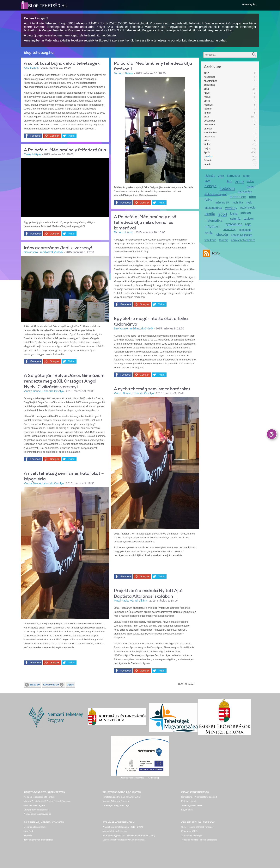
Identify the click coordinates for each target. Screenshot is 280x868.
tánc (253, 197)
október (208, 129)
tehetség (222, 235)
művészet (212, 227)
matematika (213, 221)
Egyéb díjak (187, 810)
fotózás (246, 213)
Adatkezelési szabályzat (132, 778)
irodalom (227, 188)
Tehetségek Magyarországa (116, 805)
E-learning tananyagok (35, 827)
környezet (234, 176)
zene (240, 182)
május (207, 97)
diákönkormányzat (216, 194)
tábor (208, 181)
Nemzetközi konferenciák (115, 831)
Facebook (35, 136)
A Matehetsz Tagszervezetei (37, 814)
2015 (206, 117)
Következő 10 (53, 685)
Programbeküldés (190, 831)
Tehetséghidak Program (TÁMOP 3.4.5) (122, 797)
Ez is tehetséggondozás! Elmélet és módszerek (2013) (129, 835)
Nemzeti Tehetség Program (116, 801)
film (230, 181)
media (210, 214)
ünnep (251, 186)
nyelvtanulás (234, 224)
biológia (210, 186)
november (209, 77)
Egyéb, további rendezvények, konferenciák (124, 840)
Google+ (54, 136)
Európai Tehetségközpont (36, 810)
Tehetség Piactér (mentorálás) (38, 840)
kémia (208, 232)
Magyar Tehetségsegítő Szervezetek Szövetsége (47, 801)
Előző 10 (32, 685)
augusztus (210, 85)
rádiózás (210, 176)
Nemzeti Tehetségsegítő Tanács (39, 797)
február (208, 109)
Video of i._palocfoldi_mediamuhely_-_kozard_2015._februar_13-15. (65, 187)
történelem (238, 197)
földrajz (224, 240)
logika (234, 214)
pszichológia (248, 208)
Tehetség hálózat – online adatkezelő (199, 840)
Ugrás (70, 685)
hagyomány (245, 191)
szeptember (210, 81)
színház (235, 219)
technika (238, 203)
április (207, 101)
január (207, 113)
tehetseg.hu (249, 4)
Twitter (71, 136)
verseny (231, 208)
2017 (206, 73)
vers (221, 176)
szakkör (249, 219)
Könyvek (28, 835)
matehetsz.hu (209, 40)
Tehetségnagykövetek (192, 805)
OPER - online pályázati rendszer (197, 827)
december (209, 121)
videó (250, 181)
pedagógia (245, 230)
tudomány (229, 229)
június (207, 144)
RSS (215, 253)
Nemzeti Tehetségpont (35, 805)
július (207, 93)
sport (223, 214)
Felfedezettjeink (189, 801)
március (208, 105)
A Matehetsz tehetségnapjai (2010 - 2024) (123, 827)
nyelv (249, 203)
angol (247, 176)
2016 (206, 89)
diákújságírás (213, 208)
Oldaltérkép (154, 778)
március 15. (223, 203)
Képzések (29, 831)
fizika (208, 200)
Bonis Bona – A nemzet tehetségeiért (199, 797)
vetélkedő (210, 240)
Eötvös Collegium (242, 235)
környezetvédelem (243, 240)
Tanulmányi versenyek (192, 835)
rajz (248, 224)
